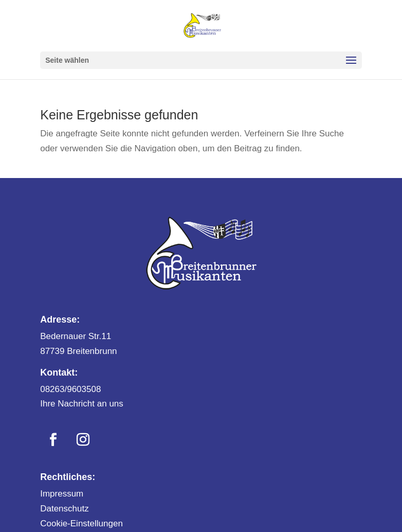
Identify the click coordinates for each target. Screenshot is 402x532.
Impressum (62, 494)
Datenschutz (65, 509)
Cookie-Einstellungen (81, 524)
